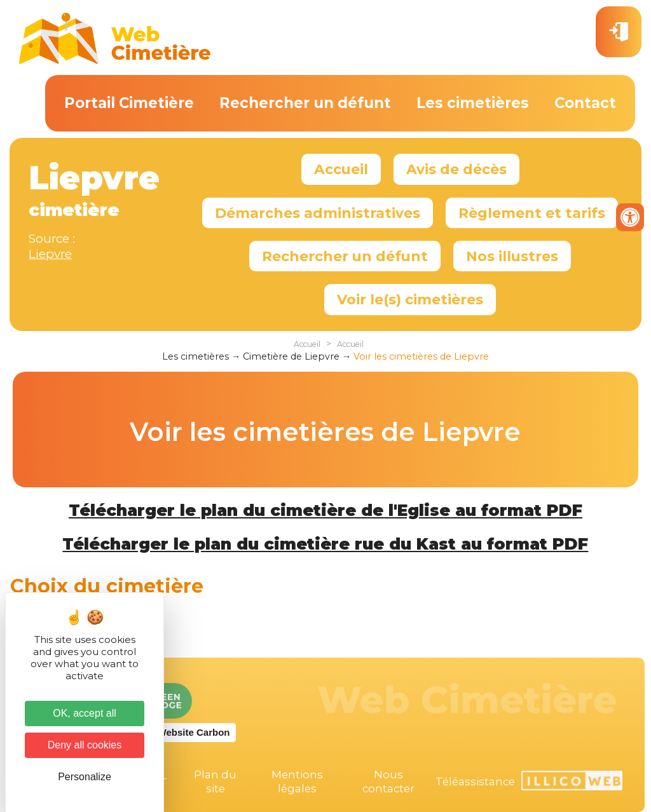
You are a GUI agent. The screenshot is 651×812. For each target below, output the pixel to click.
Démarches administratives (318, 213)
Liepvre (50, 254)
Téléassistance (475, 782)
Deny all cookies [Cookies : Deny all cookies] (85, 745)
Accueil (341, 169)
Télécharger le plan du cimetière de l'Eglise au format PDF (325, 510)
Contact (585, 103)
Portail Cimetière (129, 103)
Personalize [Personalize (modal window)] (85, 777)
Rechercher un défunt (305, 103)
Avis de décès (456, 169)
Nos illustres (512, 256)
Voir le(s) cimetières (410, 299)
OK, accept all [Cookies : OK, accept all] (85, 713)
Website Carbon (194, 732)
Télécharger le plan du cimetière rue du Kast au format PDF (325, 544)
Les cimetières (473, 103)
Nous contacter (388, 782)
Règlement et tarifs (532, 213)
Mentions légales (297, 782)
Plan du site (215, 782)
